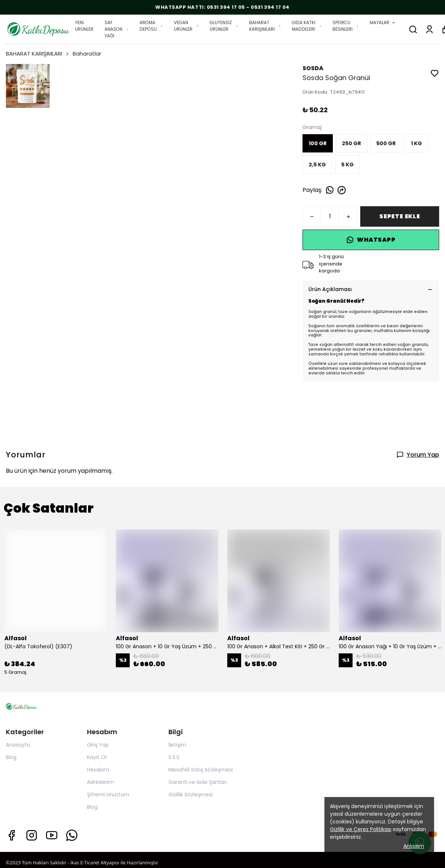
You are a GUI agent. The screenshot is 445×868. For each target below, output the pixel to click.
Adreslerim (100, 782)
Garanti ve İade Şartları (197, 782)
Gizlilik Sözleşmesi (191, 795)
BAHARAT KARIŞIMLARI (265, 26)
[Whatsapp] (72, 835)
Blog (11, 757)
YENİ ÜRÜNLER (84, 26)
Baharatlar (87, 54)
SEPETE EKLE (400, 216)
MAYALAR (383, 22)
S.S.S (174, 757)
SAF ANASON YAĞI (117, 29)
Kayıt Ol (97, 757)
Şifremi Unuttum (108, 795)
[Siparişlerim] (429, 29)
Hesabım (98, 770)
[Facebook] (12, 835)
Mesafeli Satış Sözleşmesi (201, 770)
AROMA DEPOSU (151, 26)
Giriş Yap (98, 745)
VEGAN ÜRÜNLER (186, 26)
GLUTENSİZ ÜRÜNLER (224, 26)
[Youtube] (52, 835)
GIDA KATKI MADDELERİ (307, 26)
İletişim (177, 745)
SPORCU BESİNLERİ (346, 26)
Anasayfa (18, 745)
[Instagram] (32, 835)
